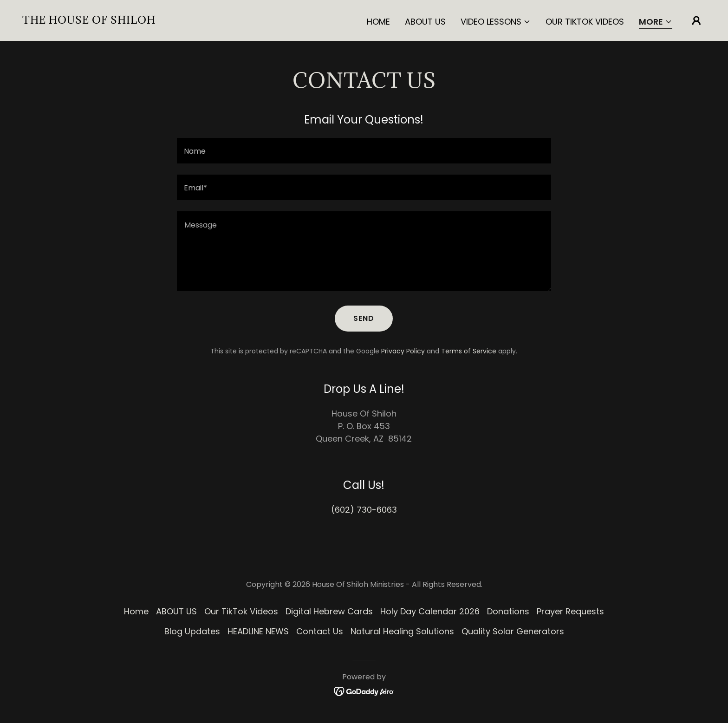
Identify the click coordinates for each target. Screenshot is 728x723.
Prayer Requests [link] (570, 611)
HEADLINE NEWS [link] (258, 631)
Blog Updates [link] (192, 631)
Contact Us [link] (320, 631)
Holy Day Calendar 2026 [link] (430, 611)
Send (364, 318)
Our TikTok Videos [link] (585, 22)
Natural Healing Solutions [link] (402, 631)
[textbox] (364, 151)
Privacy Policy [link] (403, 351)
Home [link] (378, 22)
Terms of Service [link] (469, 351)
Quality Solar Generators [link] (513, 631)
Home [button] (136, 611)
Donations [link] (508, 611)
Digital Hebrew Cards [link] (329, 611)
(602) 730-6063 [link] (364, 510)
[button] (496, 22)
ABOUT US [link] (425, 22)
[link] (89, 21)
